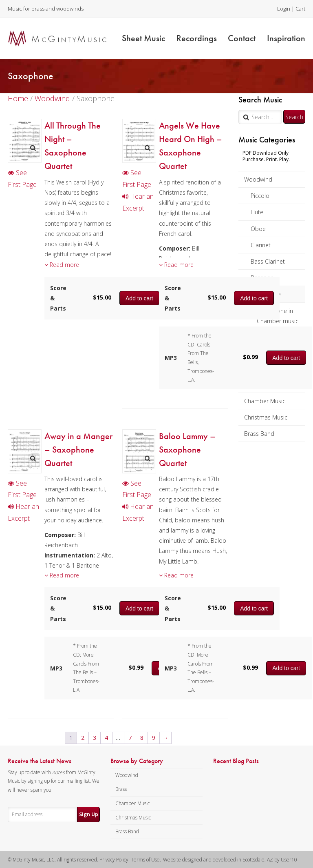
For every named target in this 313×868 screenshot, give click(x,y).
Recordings (197, 38)
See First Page (22, 179)
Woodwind (258, 179)
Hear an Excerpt (138, 202)
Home (18, 98)
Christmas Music (266, 417)
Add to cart (254, 298)
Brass (121, 789)
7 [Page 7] (130, 738)
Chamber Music (265, 401)
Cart (300, 9)
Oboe (258, 229)
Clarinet (261, 245)
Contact (242, 38)
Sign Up (89, 814)
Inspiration (286, 38)
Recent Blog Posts (236, 761)
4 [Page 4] (106, 738)
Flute (257, 212)
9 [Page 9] (154, 738)
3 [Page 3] (95, 738)
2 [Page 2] (83, 738)
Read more (62, 265)
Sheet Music (143, 38)
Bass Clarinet (268, 261)
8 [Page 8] (142, 738)
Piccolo (260, 196)
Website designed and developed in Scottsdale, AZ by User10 (230, 860)
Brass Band (259, 434)
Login (284, 9)
